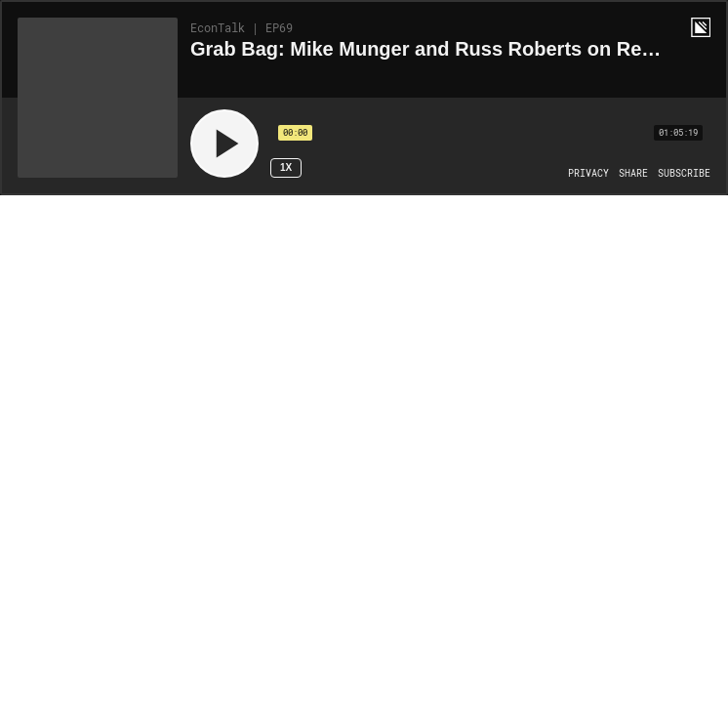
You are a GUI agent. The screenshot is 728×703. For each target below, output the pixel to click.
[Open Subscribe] (684, 174)
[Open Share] (633, 174)
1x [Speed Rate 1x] (286, 167)
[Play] (224, 144)
